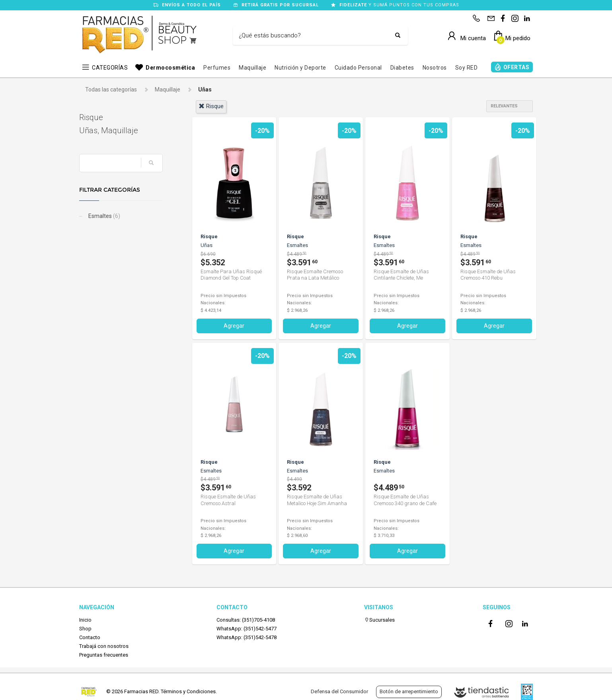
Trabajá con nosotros (104, 646)
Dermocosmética (170, 68)
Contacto (90, 637)
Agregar (234, 326)
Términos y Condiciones (188, 691)
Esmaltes (104, 216)
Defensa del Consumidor (339, 691)
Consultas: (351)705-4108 (246, 620)
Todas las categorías (111, 89)
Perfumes (217, 68)
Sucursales (379, 620)
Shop (85, 629)
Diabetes (402, 68)
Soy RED (467, 68)
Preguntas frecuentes (104, 655)
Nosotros (435, 68)
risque (211, 106)
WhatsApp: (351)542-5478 (247, 637)
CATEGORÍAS (110, 68)
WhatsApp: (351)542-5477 (247, 629)
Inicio (85, 620)
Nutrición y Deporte (300, 68)
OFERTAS (516, 67)
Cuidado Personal (358, 68)
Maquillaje (252, 68)
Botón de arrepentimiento (409, 691)
